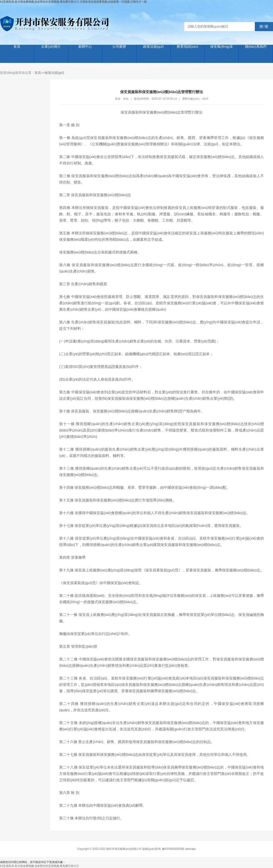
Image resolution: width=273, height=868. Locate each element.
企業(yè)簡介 (51, 47)
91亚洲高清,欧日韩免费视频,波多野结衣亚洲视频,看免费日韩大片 (39, 866)
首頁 (17, 47)
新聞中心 (85, 47)
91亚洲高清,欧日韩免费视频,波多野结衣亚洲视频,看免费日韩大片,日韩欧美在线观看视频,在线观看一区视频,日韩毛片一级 (73, 2)
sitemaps (190, 849)
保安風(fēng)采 (221, 47)
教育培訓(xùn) (187, 47)
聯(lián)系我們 (256, 47)
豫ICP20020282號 (173, 849)
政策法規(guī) (153, 47)
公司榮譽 (119, 47)
